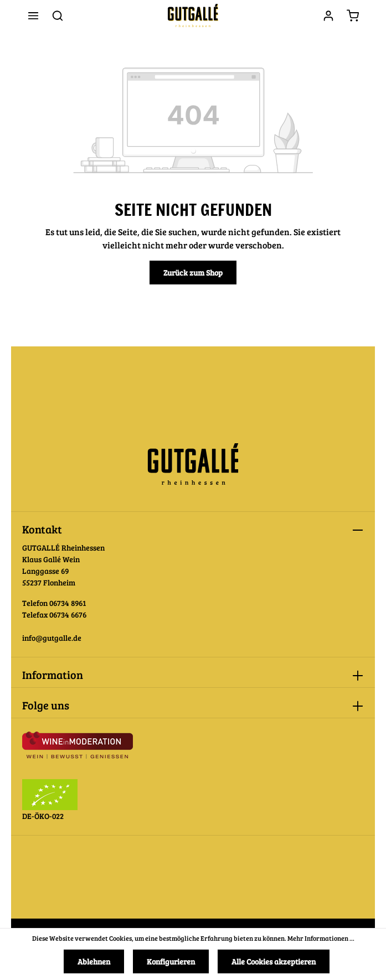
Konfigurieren (171, 961)
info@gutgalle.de (52, 638)
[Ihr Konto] (328, 15)
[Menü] (33, 15)
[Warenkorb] (353, 15)
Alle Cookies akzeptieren (274, 961)
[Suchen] (58, 15)
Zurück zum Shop (193, 273)
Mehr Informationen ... (321, 938)
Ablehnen (94, 961)
